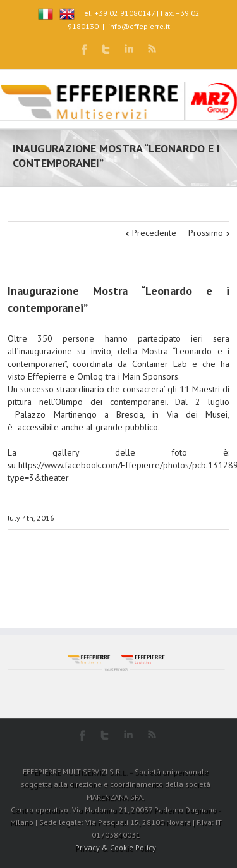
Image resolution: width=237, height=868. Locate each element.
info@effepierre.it (139, 26)
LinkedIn (129, 48)
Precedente (154, 233)
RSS (152, 48)
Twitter (106, 49)
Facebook (84, 50)
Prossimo (206, 233)
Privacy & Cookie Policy (116, 847)
